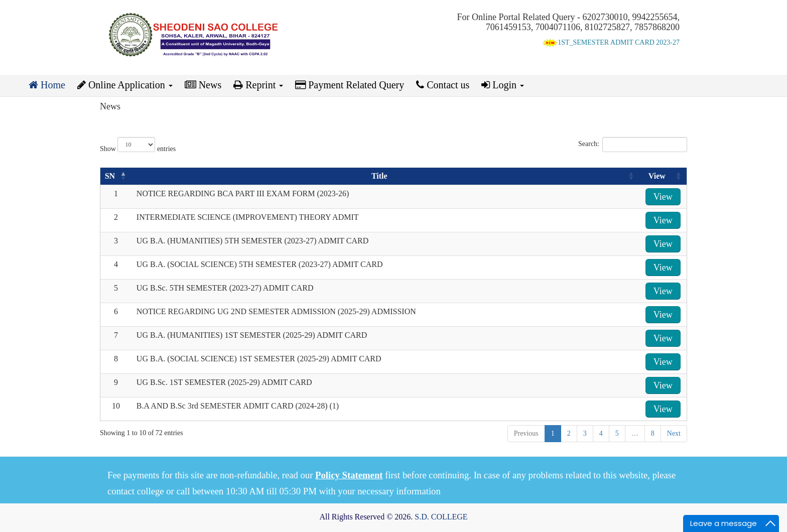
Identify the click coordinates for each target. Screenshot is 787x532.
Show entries (138, 145)
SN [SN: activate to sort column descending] (110, 176)
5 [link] (617, 433)
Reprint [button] (258, 85)
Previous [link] (526, 433)
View (663, 197)
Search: (633, 145)
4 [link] (601, 433)
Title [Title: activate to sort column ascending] (379, 176)
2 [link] (569, 433)
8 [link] (653, 433)
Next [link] (674, 433)
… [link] (635, 433)
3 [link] (585, 433)
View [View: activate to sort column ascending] (657, 176)
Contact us (443, 85)
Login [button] (503, 85)
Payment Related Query (350, 85)
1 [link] (553, 433)
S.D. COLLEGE (441, 517)
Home (47, 85)
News (203, 85)
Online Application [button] (125, 85)
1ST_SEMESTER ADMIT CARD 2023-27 (611, 42)
